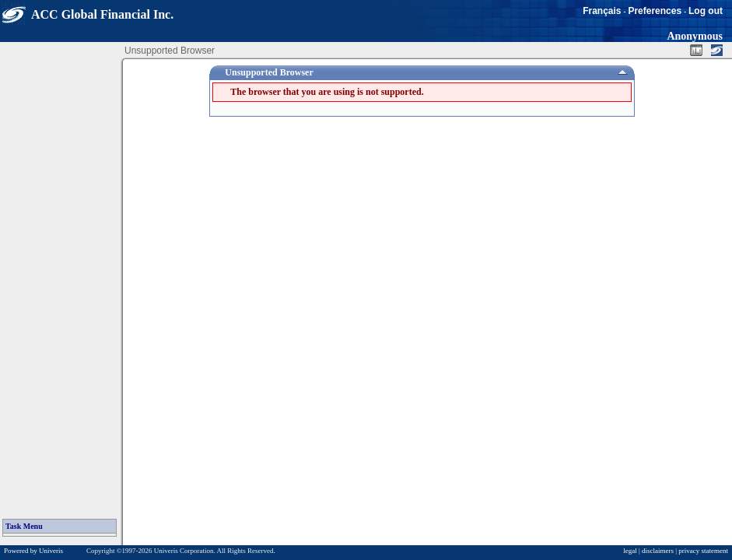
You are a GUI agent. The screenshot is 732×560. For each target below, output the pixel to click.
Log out (706, 11)
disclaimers (658, 551)
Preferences (655, 11)
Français (602, 11)
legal (630, 551)
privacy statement (703, 551)
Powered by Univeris (33, 551)
